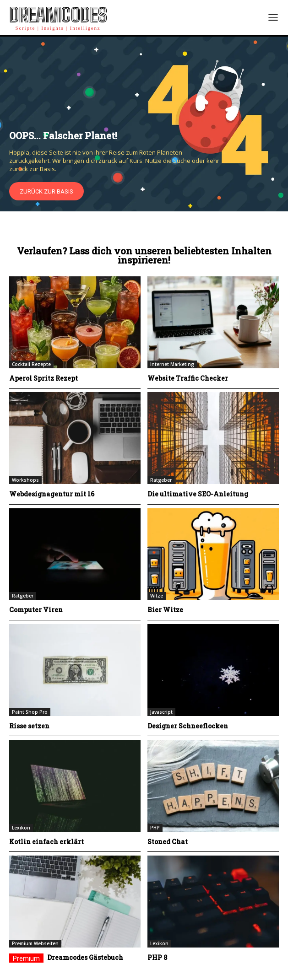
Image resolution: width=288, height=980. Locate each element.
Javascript (161, 712)
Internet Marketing (172, 364)
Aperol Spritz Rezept (43, 378)
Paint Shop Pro (30, 712)
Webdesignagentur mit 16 (52, 494)
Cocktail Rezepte (31, 364)
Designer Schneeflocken (188, 726)
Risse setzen (29, 726)
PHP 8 (157, 957)
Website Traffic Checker (188, 378)
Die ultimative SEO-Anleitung (198, 494)
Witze (157, 596)
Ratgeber (161, 480)
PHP (155, 828)
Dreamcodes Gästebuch (85, 957)
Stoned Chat (168, 842)
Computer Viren (36, 610)
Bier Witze (165, 610)
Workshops (25, 480)
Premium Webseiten (35, 943)
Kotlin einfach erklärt (46, 842)
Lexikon (21, 828)
